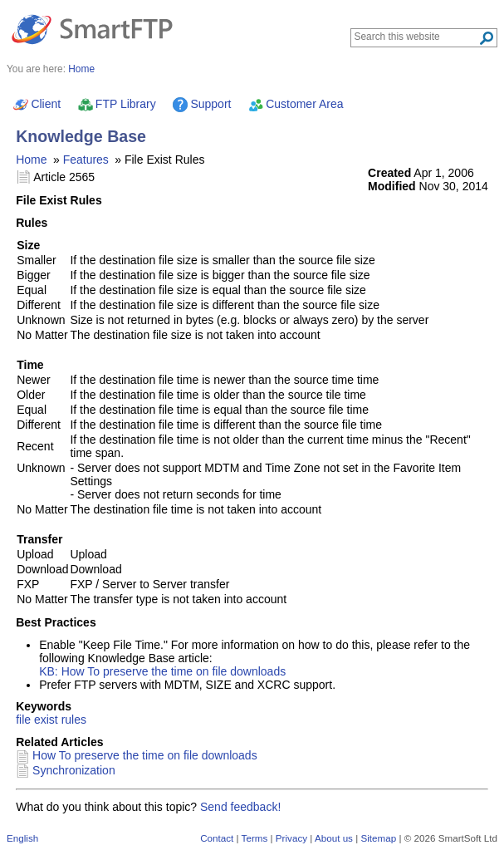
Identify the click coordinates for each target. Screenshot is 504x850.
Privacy (291, 838)
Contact (217, 838)
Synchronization (74, 770)
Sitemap (378, 838)
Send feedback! (240, 807)
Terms (255, 838)
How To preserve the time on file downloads (145, 755)
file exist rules (51, 720)
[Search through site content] (416, 37)
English (22, 838)
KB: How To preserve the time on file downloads (162, 671)
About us (334, 838)
